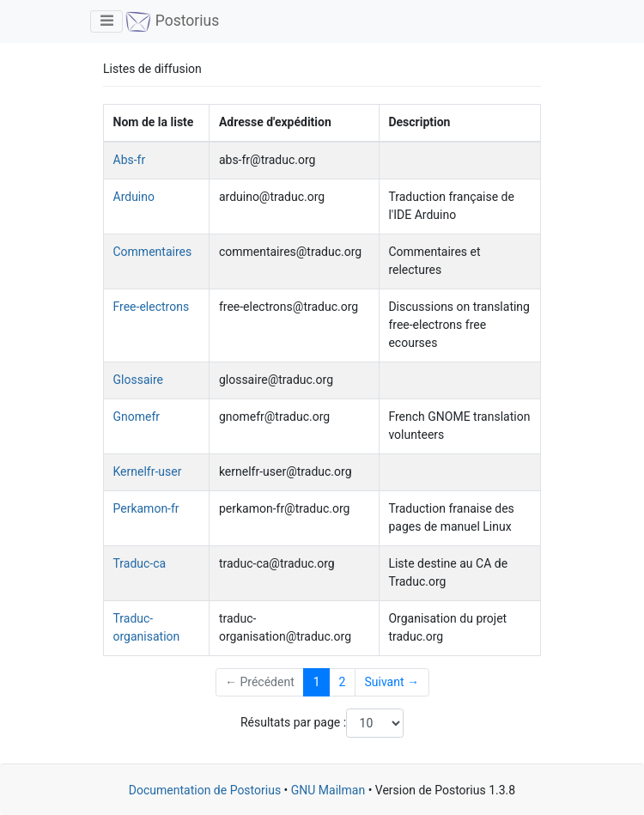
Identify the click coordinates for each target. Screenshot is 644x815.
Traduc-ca (140, 563)
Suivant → (392, 682)
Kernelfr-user (148, 471)
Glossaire (138, 380)
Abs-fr (130, 160)
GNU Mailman (328, 790)
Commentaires (153, 252)
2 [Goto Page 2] (343, 682)
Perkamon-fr (146, 508)
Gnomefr (137, 417)
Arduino (134, 197)
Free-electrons (152, 307)
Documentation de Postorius (205, 790)
